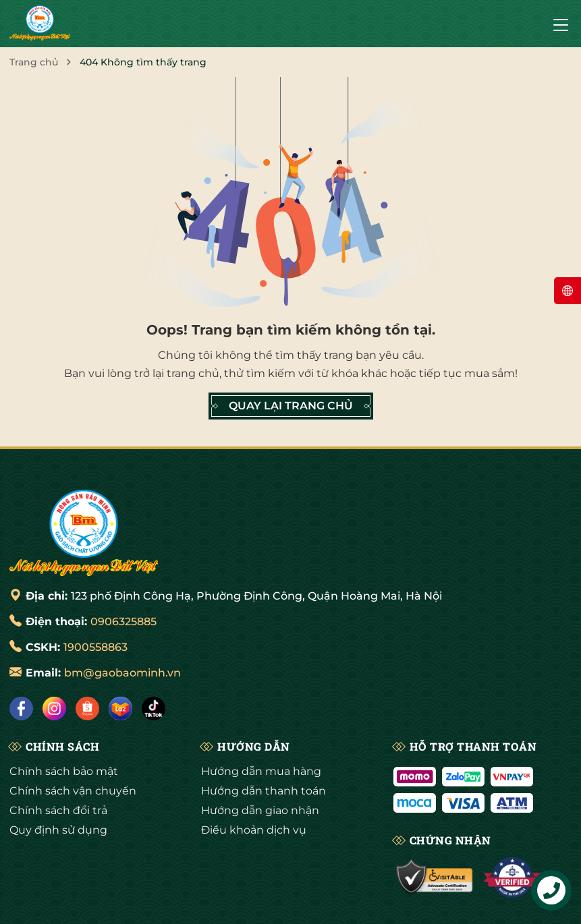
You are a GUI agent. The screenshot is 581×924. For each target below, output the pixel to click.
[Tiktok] (154, 709)
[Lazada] (120, 709)
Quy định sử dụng (58, 830)
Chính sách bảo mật (64, 771)
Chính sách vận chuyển (73, 791)
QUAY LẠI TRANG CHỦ (291, 406)
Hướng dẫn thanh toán (264, 791)
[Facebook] (21, 709)
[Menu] (561, 24)
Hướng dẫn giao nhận (260, 810)
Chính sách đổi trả (58, 810)
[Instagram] (54, 709)
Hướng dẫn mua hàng (261, 771)
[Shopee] (87, 709)
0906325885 (123, 622)
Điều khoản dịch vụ (254, 830)
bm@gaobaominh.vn (122, 673)
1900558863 (95, 647)
